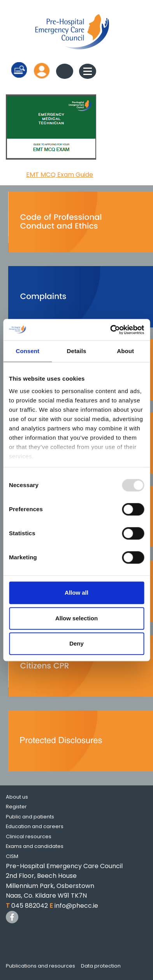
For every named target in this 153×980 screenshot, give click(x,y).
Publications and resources (40, 966)
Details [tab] (77, 351)
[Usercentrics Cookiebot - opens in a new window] (110, 330)
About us (17, 797)
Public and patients (30, 817)
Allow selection (76, 618)
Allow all (76, 593)
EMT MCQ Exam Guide (60, 175)
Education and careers (35, 826)
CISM (12, 856)
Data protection (101, 966)
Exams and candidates (35, 846)
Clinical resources (29, 836)
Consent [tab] (27, 351)
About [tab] (125, 351)
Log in (42, 70)
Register (16, 807)
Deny (76, 643)
